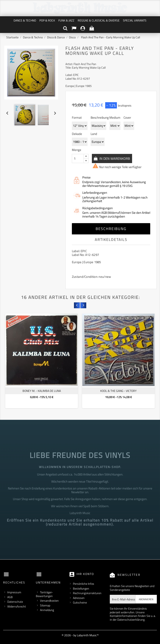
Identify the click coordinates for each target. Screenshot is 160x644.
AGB (10, 597)
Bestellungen (81, 588)
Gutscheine (80, 602)
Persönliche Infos (84, 584)
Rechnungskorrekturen (87, 593)
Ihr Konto (85, 574)
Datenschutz (15, 602)
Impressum (14, 592)
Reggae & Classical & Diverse (99, 20)
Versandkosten (49, 601)
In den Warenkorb (115, 158)
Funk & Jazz (66, 20)
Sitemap (45, 605)
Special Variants (135, 20)
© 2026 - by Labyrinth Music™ (80, 635)
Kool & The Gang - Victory (118, 391)
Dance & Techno (25, 20)
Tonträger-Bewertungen (44, 594)
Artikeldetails (111, 240)
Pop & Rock (47, 20)
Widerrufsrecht (17, 606)
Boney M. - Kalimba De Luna (42, 391)
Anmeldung (47, 610)
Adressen (79, 598)
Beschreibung (111, 229)
